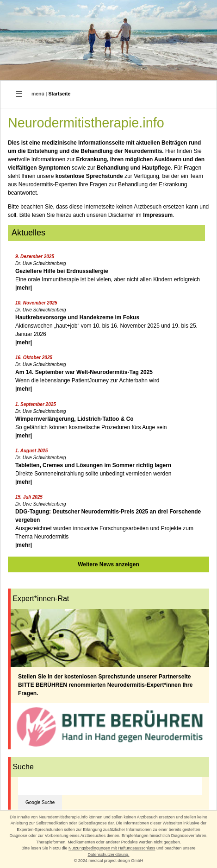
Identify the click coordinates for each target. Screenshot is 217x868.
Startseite (60, 94)
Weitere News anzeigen (108, 564)
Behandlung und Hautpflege (134, 168)
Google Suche (40, 802)
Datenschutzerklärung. (108, 855)
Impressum (158, 215)
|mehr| (24, 288)
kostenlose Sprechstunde (89, 176)
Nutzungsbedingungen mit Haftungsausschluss (112, 848)
